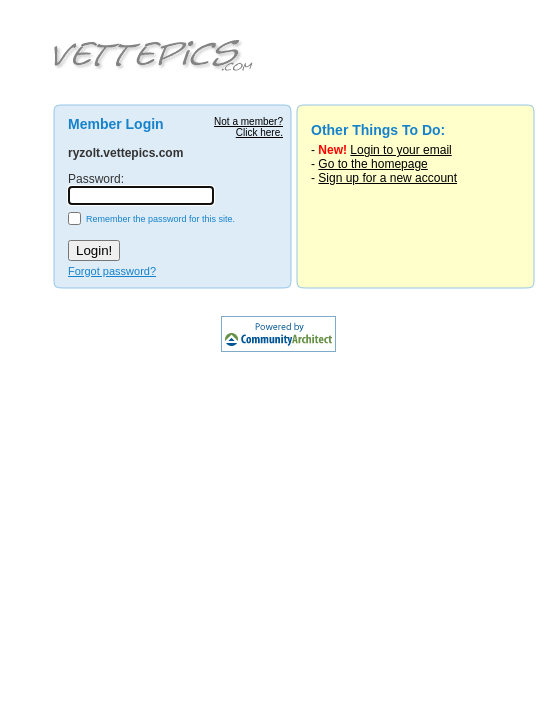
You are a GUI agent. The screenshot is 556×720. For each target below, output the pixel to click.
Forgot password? (112, 271)
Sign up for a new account (387, 178)
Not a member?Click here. (248, 127)
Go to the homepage (372, 164)
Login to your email (400, 150)
